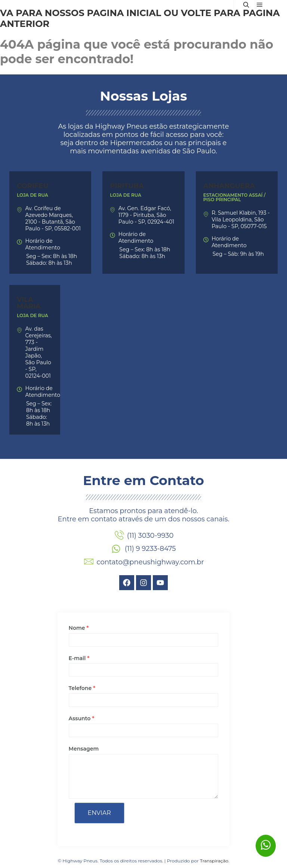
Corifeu (33, 186)
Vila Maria (29, 303)
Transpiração (214, 861)
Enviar (99, 813)
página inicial (124, 13)
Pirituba (127, 186)
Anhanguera (229, 186)
